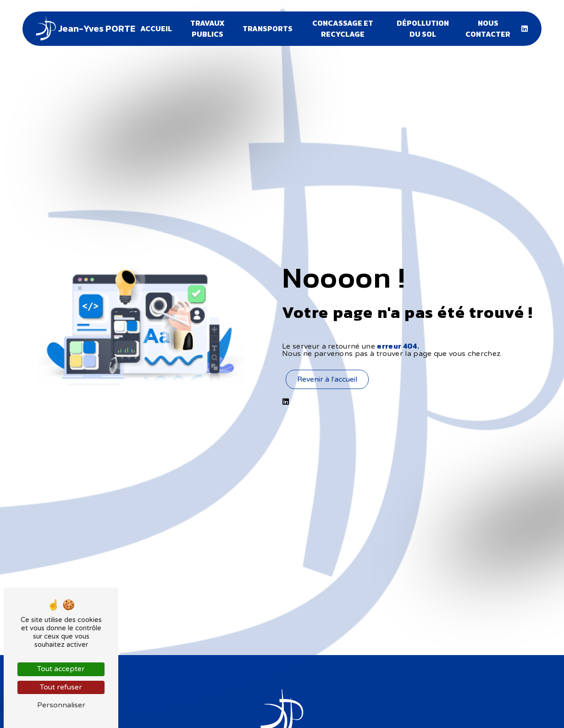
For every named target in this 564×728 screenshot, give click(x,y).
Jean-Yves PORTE (84, 28)
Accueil (156, 28)
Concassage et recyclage (343, 28)
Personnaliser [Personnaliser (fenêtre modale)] (61, 705)
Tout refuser (61, 687)
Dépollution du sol (423, 28)
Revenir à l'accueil (327, 379)
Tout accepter (61, 669)
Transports (268, 28)
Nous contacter (488, 28)
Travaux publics (207, 28)
